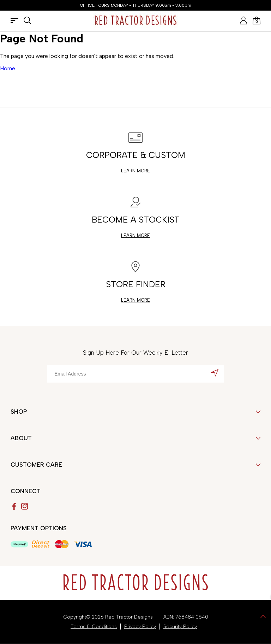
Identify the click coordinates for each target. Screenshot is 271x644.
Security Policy (180, 627)
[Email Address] (135, 374)
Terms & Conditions (94, 627)
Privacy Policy (140, 627)
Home (8, 68)
